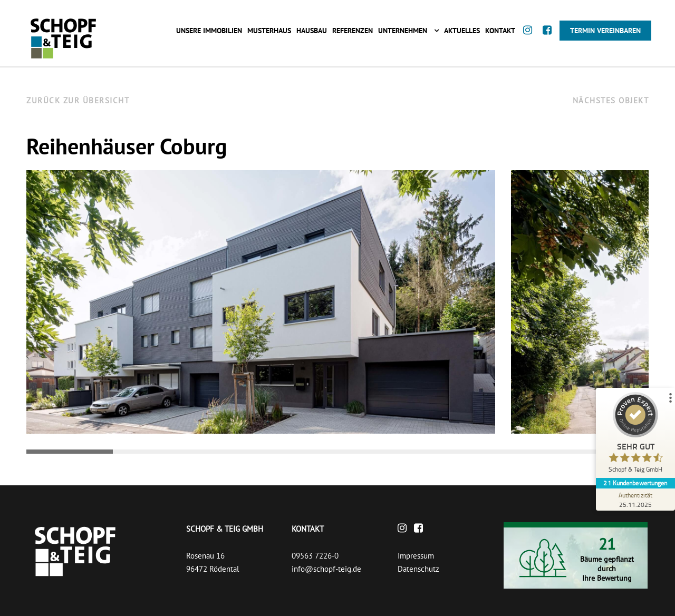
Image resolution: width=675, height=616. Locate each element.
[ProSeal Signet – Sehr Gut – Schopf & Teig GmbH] (635, 435)
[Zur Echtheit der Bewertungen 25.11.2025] (635, 500)
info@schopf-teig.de (326, 569)
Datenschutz (418, 569)
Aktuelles (462, 31)
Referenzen (353, 31)
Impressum (416, 556)
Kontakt (500, 31)
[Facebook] (550, 40)
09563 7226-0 (315, 556)
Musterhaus (269, 31)
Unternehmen (403, 31)
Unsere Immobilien (209, 31)
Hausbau (312, 31)
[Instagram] (530, 40)
